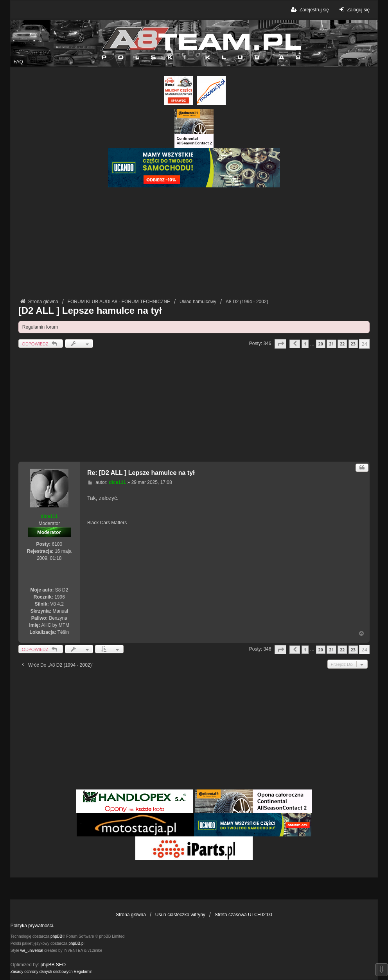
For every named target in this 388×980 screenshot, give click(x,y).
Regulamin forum (40, 327)
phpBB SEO (53, 965)
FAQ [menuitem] (18, 62)
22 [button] (342, 344)
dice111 (49, 516)
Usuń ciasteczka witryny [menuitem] (180, 915)
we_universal (32, 950)
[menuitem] (42, 972)
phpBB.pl (76, 943)
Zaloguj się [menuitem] (353, 10)
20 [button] (321, 344)
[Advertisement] (194, 242)
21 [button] (331, 344)
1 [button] (305, 344)
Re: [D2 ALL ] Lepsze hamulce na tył (141, 473)
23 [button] (353, 344)
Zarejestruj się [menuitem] (309, 10)
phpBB (56, 936)
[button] (280, 344)
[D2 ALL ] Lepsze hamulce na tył (90, 310)
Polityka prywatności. (32, 926)
